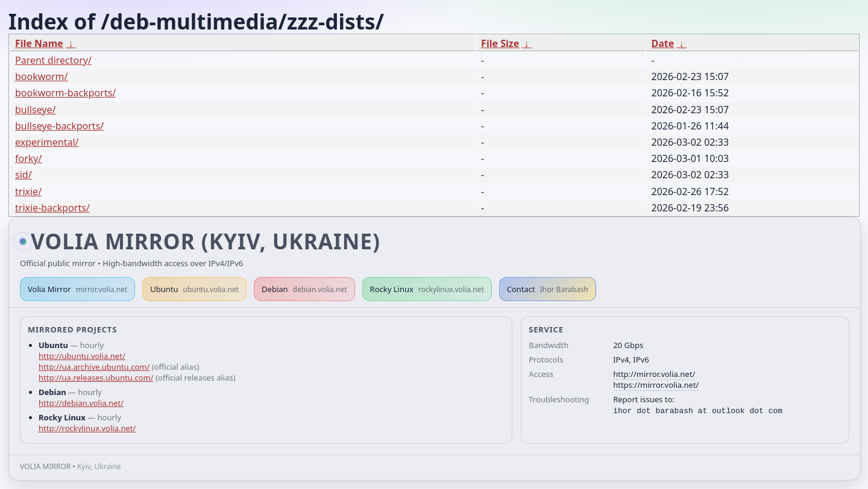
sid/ (24, 175)
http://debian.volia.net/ (81, 403)
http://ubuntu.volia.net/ (82, 356)
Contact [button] (548, 289)
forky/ (28, 158)
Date (662, 43)
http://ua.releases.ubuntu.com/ (96, 378)
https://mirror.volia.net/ (656, 385)
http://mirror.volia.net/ (654, 374)
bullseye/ (36, 110)
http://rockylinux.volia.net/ (87, 428)
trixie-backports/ (52, 208)
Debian (304, 289)
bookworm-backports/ (65, 93)
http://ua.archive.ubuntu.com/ (94, 367)
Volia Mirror (77, 289)
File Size (500, 43)
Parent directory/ (53, 60)
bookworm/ (42, 76)
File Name (39, 43)
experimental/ (47, 142)
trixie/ (28, 192)
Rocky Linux (427, 289)
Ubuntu (194, 289)
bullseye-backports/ (59, 126)
